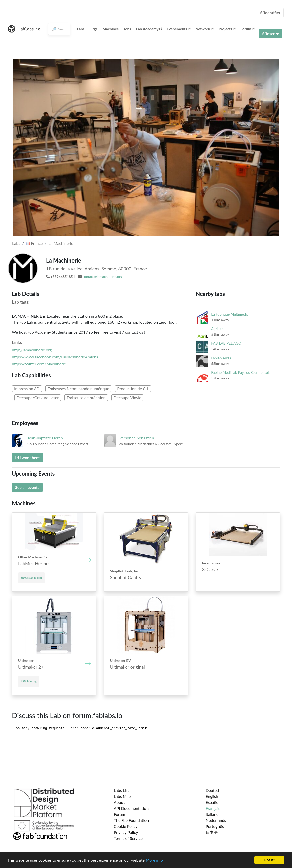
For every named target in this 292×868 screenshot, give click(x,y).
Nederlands (216, 820)
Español (213, 802)
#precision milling (31, 578)
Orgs (94, 29)
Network (204, 29)
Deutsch (213, 790)
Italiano (212, 814)
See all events (27, 487)
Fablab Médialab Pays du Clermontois (241, 372)
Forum (247, 29)
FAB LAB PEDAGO (226, 343)
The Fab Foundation (131, 820)
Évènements (178, 29)
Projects (227, 29)
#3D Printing (29, 681)
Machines (111, 29)
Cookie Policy (126, 826)
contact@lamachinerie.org (102, 276)
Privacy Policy (126, 832)
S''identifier (270, 12)
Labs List (122, 790)
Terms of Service (128, 838)
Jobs (127, 29)
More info (154, 860)
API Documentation (131, 808)
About (119, 802)
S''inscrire (271, 33)
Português (215, 826)
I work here (27, 457)
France (34, 243)
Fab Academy (149, 29)
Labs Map (122, 796)
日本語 (212, 832)
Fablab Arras (221, 358)
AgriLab (217, 329)
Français (213, 808)
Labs (81, 29)
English (212, 796)
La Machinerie (61, 243)
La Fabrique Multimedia (230, 314)
